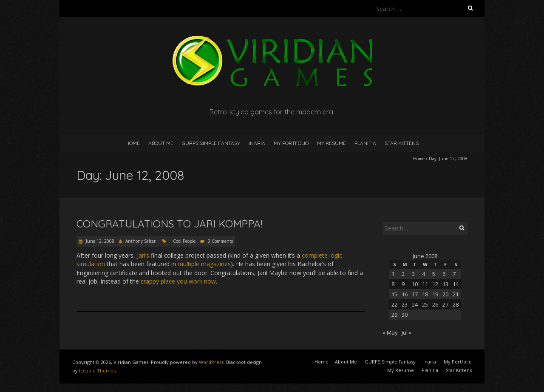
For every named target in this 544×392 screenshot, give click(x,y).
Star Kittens (402, 143)
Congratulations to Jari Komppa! (169, 224)
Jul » (407, 332)
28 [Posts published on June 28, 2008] (456, 304)
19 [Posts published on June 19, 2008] (435, 294)
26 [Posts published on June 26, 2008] (435, 304)
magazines (216, 264)
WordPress (211, 362)
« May (390, 332)
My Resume (331, 143)
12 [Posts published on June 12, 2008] (435, 284)
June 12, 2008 (99, 241)
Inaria (257, 143)
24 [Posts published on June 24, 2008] (415, 304)
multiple (188, 264)
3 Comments (220, 241)
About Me (161, 143)
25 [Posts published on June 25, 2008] (425, 304)
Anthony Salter (140, 241)
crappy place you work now (178, 281)
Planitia (365, 143)
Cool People (184, 241)
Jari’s (143, 255)
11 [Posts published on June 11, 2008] (425, 284)
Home (133, 143)
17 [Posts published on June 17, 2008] (415, 294)
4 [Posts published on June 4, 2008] (424, 274)
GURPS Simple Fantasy (211, 143)
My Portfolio (291, 143)
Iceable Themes (97, 371)
